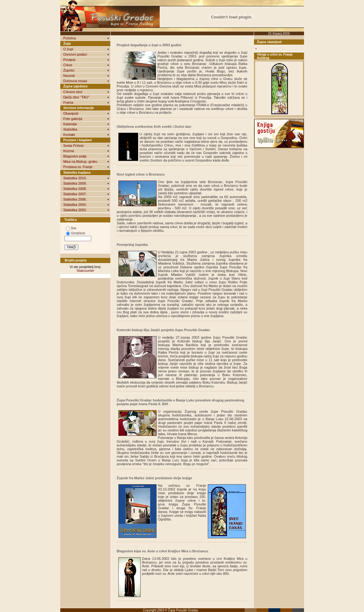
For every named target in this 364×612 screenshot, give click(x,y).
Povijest (70, 60)
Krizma (69, 151)
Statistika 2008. (75, 189)
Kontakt (69, 135)
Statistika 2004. (75, 205)
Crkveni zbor (73, 92)
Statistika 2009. (75, 183)
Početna (70, 38)
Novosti (69, 76)
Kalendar (70, 124)
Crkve (68, 65)
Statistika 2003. (75, 210)
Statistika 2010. (75, 178)
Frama (68, 102)
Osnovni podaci (75, 54)
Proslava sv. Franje (78, 167)
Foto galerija (73, 119)
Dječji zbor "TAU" (76, 97)
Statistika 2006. (75, 199)
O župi (68, 49)
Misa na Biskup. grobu (80, 162)
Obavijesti (71, 113)
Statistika (70, 129)
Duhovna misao (75, 81)
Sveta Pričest (74, 146)
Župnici (69, 70)
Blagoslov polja (75, 156)
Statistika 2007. (75, 194)
